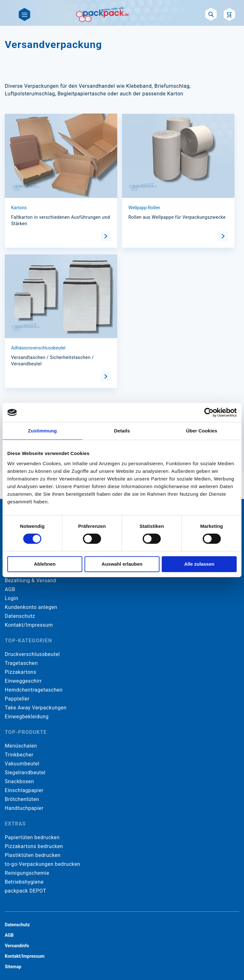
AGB (10, 589)
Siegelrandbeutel (25, 773)
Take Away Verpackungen (36, 708)
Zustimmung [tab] (42, 431)
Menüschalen (21, 746)
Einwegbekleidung (27, 717)
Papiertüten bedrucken (32, 837)
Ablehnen (45, 564)
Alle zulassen (199, 564)
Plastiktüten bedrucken (33, 855)
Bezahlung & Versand (30, 580)
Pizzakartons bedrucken (34, 846)
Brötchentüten (22, 799)
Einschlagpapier (24, 790)
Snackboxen (19, 781)
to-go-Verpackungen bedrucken (42, 864)
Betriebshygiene (24, 882)
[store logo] (102, 14)
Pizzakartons (20, 672)
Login (11, 598)
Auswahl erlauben (122, 564)
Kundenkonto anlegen (31, 607)
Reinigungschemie (27, 873)
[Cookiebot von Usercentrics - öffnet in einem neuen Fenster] (209, 412)
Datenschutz (20, 616)
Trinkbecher (19, 755)
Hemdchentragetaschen (34, 690)
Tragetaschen (21, 663)
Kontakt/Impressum (29, 625)
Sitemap (13, 967)
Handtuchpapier (24, 808)
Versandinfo (17, 946)
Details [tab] (122, 431)
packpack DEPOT (25, 891)
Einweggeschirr (23, 681)
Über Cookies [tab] (202, 431)
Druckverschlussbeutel (32, 654)
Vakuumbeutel (22, 764)
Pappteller (17, 699)
